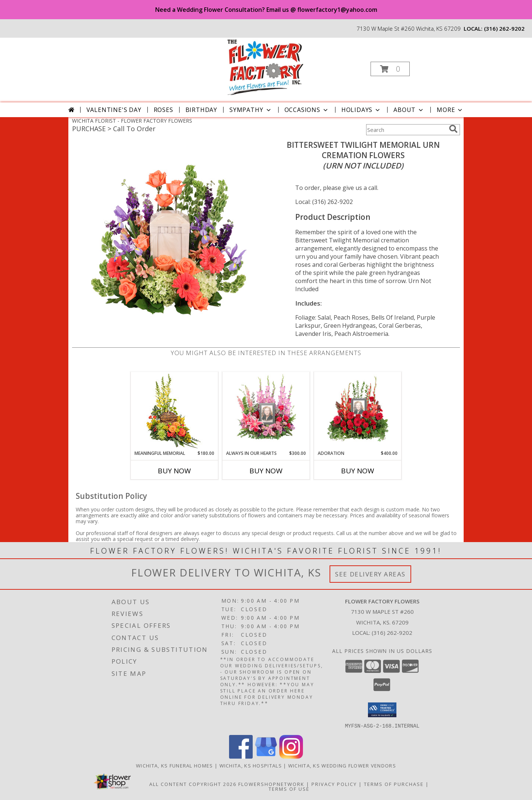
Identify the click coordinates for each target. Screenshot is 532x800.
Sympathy (251, 110)
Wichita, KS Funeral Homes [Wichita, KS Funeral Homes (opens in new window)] (175, 765)
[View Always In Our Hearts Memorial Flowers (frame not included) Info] (266, 411)
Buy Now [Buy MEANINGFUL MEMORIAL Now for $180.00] (174, 471)
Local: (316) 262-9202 (324, 202)
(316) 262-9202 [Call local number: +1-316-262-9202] (504, 28)
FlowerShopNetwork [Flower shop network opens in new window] (271, 784)
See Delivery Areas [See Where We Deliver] (370, 574)
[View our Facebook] (241, 756)
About (409, 110)
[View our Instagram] (291, 756)
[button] (390, 69)
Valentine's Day (114, 110)
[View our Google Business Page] (266, 756)
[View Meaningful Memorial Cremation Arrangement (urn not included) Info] (175, 411)
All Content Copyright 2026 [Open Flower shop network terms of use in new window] (193, 784)
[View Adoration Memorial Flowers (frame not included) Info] (358, 411)
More (450, 110)
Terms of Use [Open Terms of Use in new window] (289, 789)
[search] (453, 129)
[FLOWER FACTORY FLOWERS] (265, 67)
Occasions (307, 110)
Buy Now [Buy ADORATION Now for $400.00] (358, 471)
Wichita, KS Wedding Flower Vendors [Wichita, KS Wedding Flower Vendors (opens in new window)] (342, 765)
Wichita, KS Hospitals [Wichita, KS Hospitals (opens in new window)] (251, 765)
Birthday (201, 110)
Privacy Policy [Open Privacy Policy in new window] (334, 784)
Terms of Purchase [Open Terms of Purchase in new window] (394, 784)
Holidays (361, 110)
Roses (163, 110)
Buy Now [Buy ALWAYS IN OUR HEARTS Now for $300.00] (266, 471)
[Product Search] (406, 130)
